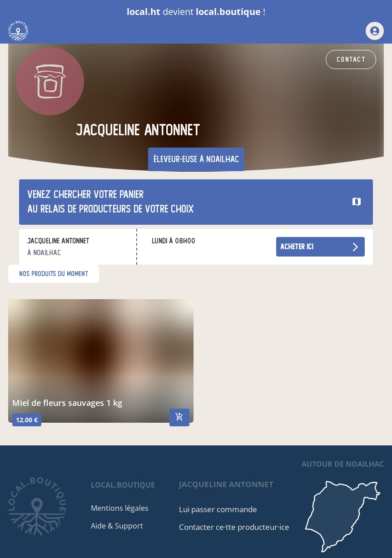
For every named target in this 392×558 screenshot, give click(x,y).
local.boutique (123, 485)
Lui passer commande (218, 509)
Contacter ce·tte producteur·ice (234, 527)
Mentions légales (120, 508)
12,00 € (27, 420)
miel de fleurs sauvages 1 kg (67, 403)
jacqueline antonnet (226, 484)
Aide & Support (117, 526)
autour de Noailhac (343, 464)
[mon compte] (375, 31)
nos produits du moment (54, 274)
